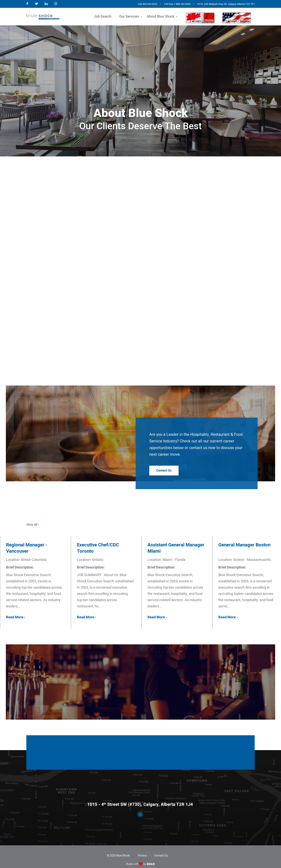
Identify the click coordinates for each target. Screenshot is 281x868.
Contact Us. (161, 856)
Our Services (129, 17)
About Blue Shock (161, 17)
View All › (33, 525)
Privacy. (143, 856)
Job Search (103, 17)
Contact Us (164, 471)
